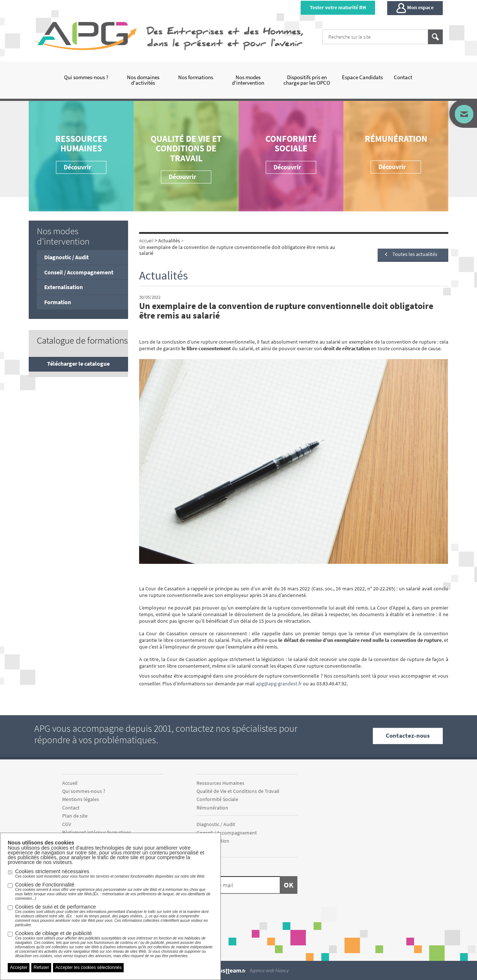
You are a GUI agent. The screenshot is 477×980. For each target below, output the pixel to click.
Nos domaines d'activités (143, 80)
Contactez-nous (408, 736)
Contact (403, 77)
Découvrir (287, 167)
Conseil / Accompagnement (79, 272)
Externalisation (63, 287)
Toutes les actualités (415, 254)
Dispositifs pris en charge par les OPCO (307, 80)
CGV (67, 824)
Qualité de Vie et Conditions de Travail (186, 148)
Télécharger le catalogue (78, 363)
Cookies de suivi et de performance (114, 916)
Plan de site (75, 816)
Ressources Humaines (81, 143)
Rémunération (396, 139)
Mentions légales (81, 799)
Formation (58, 302)
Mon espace (415, 8)
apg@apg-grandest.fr (279, 684)
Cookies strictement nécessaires (110, 874)
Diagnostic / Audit (66, 257)
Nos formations (196, 77)
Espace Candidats (362, 77)
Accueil (70, 783)
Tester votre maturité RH (338, 7)
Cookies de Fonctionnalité (114, 891)
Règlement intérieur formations (97, 832)
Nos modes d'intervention (248, 80)
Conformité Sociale (291, 143)
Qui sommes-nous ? (86, 77)
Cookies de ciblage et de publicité (114, 944)
